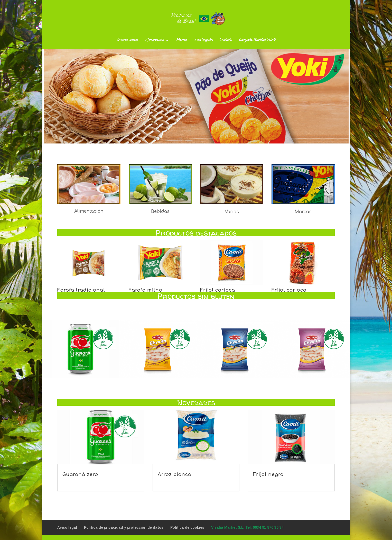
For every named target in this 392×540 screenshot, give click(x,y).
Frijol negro (268, 474)
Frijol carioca (218, 290)
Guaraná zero (80, 474)
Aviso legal (67, 527)
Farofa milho (146, 290)
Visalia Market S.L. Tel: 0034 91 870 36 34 (247, 527)
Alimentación (155, 41)
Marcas (182, 41)
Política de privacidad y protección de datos (124, 527)
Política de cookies (187, 527)
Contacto (226, 41)
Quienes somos (128, 41)
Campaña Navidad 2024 (257, 41)
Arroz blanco (175, 474)
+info (196, 100)
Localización (203, 41)
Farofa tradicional (81, 290)
